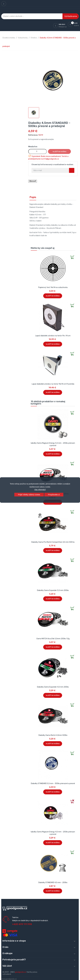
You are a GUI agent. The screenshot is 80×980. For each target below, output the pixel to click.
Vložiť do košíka (59, 152)
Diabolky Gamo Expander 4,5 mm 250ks (53, 687)
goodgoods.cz (21, 972)
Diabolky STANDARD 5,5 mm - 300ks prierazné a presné (53, 783)
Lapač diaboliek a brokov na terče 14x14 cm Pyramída (53, 384)
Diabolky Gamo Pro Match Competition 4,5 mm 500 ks (53, 542)
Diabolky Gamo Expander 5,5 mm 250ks (53, 590)
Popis (33, 197)
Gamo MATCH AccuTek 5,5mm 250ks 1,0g (53, 639)
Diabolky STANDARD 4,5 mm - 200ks (53, 883)
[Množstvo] (38, 151)
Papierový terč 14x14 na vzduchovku (53, 287)
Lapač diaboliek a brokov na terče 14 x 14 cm (53, 336)
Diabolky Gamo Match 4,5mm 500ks (53, 735)
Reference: (33, 135)
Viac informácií (40, 490)
